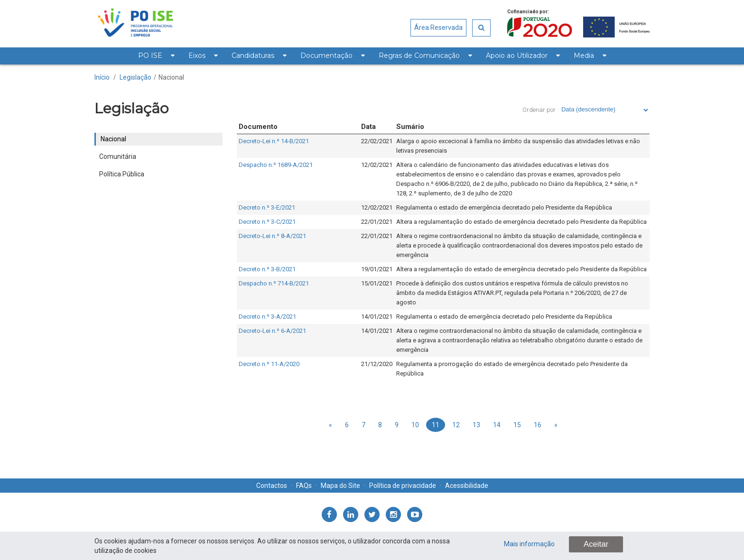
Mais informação (529, 544)
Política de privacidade (403, 486)
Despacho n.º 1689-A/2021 (276, 165)
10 (415, 425)
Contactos (272, 486)
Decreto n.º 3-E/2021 (267, 207)
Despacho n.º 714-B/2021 (274, 283)
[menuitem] (156, 56)
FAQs (304, 486)
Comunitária (118, 156)
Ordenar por (539, 110)
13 (476, 425)
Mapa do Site (340, 486)
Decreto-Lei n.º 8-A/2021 (272, 236)
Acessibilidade (467, 486)
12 (456, 425)
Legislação (135, 77)
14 (497, 425)
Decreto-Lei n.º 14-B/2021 (274, 141)
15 (517, 425)
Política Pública (122, 174)
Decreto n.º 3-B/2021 (267, 269)
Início (102, 77)
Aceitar (596, 544)
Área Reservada (438, 28)
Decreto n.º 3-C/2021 (267, 222)
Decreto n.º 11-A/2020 (269, 364)
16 (538, 425)
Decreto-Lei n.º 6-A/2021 (272, 331)
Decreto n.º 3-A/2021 (267, 317)
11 (436, 425)
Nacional (171, 77)
